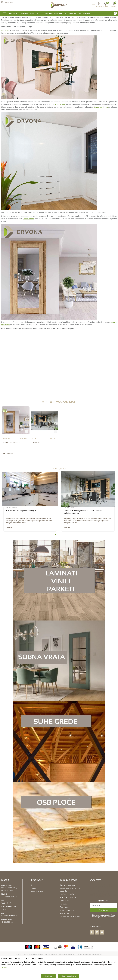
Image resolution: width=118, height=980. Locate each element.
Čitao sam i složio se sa (104, 932)
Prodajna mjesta (37, 907)
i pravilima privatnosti (108, 932)
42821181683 (6, 919)
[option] (59, 18)
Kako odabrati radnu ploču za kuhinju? (21, 526)
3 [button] (62, 551)
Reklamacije (65, 916)
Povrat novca (65, 923)
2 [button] (59, 551)
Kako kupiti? (64, 929)
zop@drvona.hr (103, 916)
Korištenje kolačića (67, 910)
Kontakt (33, 904)
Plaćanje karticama (67, 926)
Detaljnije (9, 543)
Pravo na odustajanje (68, 913)
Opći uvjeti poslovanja (68, 901)
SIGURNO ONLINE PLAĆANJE (59, 18)
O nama (34, 901)
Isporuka (63, 920)
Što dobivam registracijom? (70, 933)
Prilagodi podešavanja (68, 976)
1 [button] (56, 551)
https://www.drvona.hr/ (10, 931)
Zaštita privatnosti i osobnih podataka (70, 905)
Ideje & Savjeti (6, 23)
